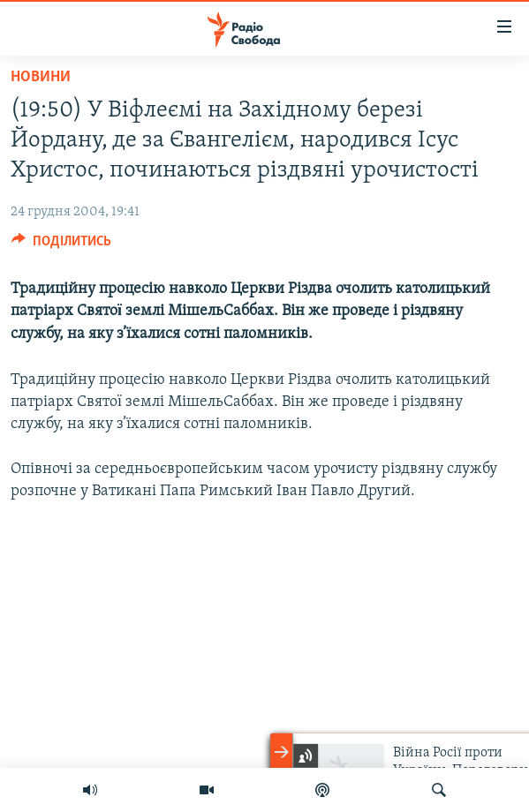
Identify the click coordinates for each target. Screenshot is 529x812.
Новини (41, 77)
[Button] (61, 245)
